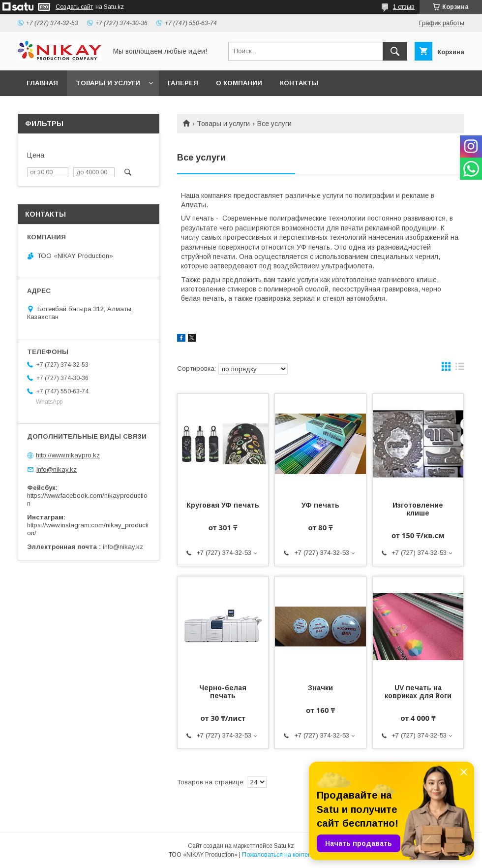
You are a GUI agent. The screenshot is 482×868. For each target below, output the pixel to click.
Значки (320, 688)
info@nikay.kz (57, 469)
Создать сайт (74, 7)
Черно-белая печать (223, 692)
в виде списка (460, 369)
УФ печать (320, 505)
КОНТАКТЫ (299, 83)
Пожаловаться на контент (278, 855)
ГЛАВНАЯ (42, 83)
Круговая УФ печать (223, 505)
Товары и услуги (223, 124)
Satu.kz (284, 846)
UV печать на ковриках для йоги (418, 692)
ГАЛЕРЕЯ (183, 83)
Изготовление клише (418, 509)
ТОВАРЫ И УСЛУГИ (108, 83)
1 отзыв (404, 7)
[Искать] (395, 51)
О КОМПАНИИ (239, 83)
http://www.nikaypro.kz (68, 455)
